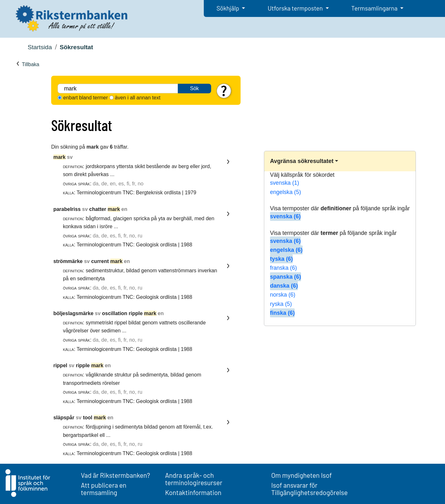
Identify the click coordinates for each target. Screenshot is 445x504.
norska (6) (283, 295)
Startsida (40, 47)
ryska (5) (281, 304)
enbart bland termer (85, 98)
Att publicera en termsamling (104, 489)
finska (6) (282, 313)
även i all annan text (138, 98)
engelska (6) (286, 250)
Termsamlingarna (375, 8)
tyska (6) (281, 259)
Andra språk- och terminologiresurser (194, 479)
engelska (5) (286, 192)
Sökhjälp (229, 8)
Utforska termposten (296, 8)
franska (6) (283, 268)
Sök (195, 88)
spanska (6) (286, 277)
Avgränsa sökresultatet (302, 161)
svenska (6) (285, 216)
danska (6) (284, 286)
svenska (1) (285, 183)
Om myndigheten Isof (302, 475)
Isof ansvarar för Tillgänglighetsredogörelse (310, 489)
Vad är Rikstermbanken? (115, 475)
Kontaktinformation (193, 492)
